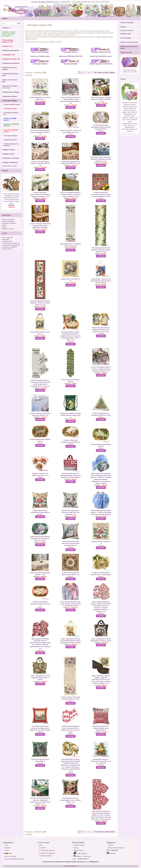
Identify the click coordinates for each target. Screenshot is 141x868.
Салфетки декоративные (11, 50)
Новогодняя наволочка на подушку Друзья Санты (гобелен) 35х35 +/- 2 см (70, 800)
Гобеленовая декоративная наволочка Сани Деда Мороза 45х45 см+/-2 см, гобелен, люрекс (40, 728)
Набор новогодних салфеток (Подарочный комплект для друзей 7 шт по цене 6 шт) (101, 330)
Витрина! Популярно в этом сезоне (10, 87)
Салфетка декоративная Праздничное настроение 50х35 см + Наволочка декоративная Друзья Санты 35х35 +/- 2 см (70, 336)
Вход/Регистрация (79, 845)
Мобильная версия (70, 866)
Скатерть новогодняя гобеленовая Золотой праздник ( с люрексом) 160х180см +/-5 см (40, 194)
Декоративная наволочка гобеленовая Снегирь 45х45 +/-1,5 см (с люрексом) (101, 761)
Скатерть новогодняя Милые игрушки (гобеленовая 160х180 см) (40, 163)
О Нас (6, 845)
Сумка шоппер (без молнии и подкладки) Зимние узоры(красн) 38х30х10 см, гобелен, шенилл (70, 475)
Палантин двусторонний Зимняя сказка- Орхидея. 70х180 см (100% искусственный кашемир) (71, 604)
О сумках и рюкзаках (8, 247)
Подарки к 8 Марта (8, 150)
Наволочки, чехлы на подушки (9, 68)
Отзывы (56, 2)
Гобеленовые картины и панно (10, 75)
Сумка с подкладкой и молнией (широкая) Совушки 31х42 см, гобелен (40, 678)
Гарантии (49, 2)
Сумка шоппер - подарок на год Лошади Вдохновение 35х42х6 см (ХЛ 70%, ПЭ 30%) (101, 281)
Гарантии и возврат (8, 219)
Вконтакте (111, 853)
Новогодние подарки (10, 101)
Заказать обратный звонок (129, 42)
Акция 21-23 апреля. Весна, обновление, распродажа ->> (9, 34)
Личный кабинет (130, 38)
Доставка (42, 2)
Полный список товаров (9, 166)
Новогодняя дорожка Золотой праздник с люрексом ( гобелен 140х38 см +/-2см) (101, 250)
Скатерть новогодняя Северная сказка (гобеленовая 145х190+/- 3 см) (40, 132)
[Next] (92, 72)
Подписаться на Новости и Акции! (129, 47)
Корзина (130, 27)
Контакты (35, 2)
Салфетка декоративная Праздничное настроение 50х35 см (40, 604)
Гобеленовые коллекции (10, 158)
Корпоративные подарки (11, 92)
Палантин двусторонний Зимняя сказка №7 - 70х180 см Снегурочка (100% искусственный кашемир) (101, 512)
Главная (5, 18)
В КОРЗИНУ (40, 104)
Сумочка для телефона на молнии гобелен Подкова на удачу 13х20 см (70, 415)
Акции (4, 239)
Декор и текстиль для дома (10, 81)
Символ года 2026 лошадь (12, 104)
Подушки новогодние (10, 140)
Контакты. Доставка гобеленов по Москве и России (9, 223)
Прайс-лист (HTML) (8, 229)
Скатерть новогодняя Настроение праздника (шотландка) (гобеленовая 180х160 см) (40, 226)
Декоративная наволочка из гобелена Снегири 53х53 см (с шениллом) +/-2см (71, 512)
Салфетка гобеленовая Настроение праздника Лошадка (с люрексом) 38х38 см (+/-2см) (101, 194)
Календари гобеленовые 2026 (11, 113)
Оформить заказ (130, 34)
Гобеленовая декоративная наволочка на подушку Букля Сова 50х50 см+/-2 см (70, 543)
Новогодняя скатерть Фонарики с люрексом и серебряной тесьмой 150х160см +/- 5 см (101, 159)
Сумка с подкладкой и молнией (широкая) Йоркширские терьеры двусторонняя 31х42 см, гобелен (70, 641)
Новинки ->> (6, 28)
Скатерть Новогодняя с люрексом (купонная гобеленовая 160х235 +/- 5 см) (101, 99)
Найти (19, 23)
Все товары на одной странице (105, 72)
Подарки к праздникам (10, 162)
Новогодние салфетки (10, 136)
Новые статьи (6, 238)
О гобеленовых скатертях (10, 243)
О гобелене (5, 241)
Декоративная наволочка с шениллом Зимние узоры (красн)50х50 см (101, 728)
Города (4, 227)
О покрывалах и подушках (10, 245)
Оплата (7, 850)
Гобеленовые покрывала (11, 63)
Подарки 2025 (6, 249)
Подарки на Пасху (8, 154)
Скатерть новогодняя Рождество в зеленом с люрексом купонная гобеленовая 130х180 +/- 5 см (101, 369)
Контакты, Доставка (130, 23)
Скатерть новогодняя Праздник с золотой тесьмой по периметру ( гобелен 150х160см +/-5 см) (70, 194)
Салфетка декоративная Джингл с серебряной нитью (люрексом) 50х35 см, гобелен (40, 539)
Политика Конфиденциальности (14, 859)
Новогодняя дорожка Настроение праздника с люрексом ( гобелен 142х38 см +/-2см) (40, 303)
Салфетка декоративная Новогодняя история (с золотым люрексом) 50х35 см (101, 127)
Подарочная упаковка (10, 96)
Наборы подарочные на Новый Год (11, 145)
